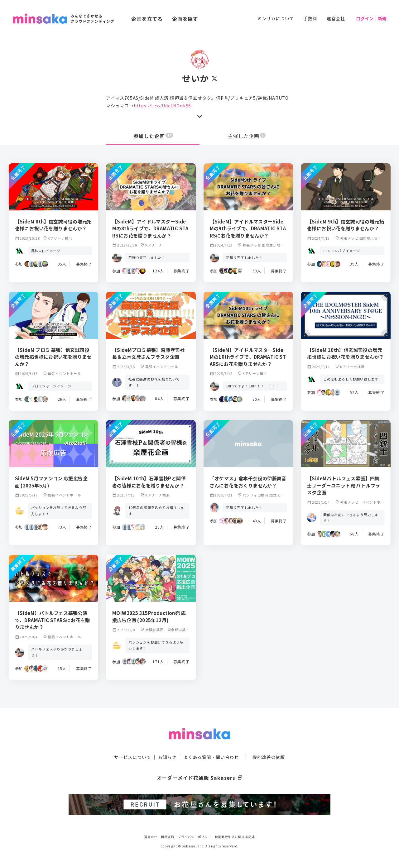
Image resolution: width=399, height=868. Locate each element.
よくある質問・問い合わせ (211, 757)
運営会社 (336, 18)
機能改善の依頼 (269, 757)
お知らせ (167, 757)
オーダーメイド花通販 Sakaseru (200, 778)
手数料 (310, 18)
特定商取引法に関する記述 (235, 837)
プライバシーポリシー (195, 837)
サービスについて (132, 757)
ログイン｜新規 (371, 18)
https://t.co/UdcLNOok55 (162, 106)
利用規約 (168, 837)
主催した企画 (247, 136)
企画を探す (185, 19)
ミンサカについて (276, 18)
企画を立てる (147, 19)
